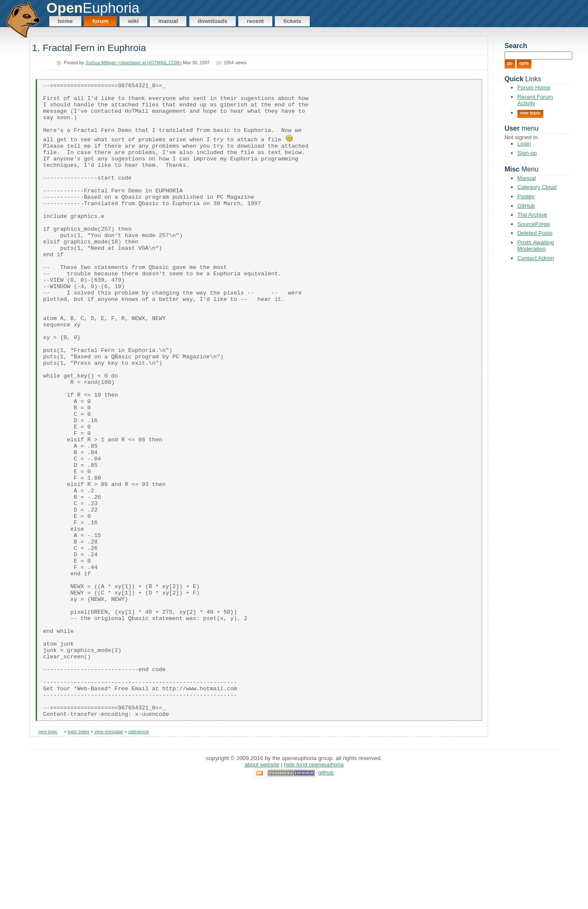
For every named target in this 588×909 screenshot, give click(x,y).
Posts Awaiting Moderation (536, 246)
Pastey (526, 196)
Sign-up (527, 153)
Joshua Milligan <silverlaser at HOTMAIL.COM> (133, 63)
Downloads (212, 21)
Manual (168, 21)
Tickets (292, 21)
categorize (138, 857)
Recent (255, 21)
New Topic (530, 113)
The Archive (532, 215)
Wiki (133, 21)
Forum (100, 21)
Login (524, 144)
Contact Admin (536, 258)
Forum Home (534, 87)
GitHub (526, 206)
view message (109, 857)
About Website (262, 890)
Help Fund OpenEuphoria (314, 890)
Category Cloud (537, 187)
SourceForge (534, 224)
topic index (78, 857)
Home (65, 21)
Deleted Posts (535, 233)
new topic (48, 857)
